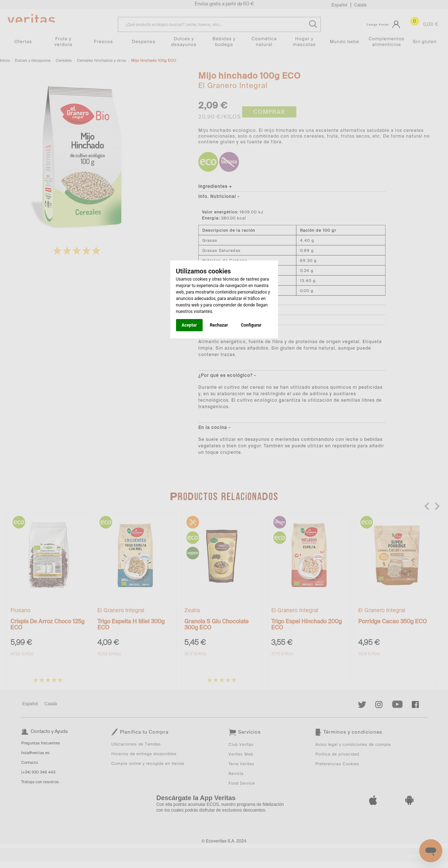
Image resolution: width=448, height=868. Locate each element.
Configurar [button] (251, 325)
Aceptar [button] (189, 325)
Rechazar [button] (219, 325)
